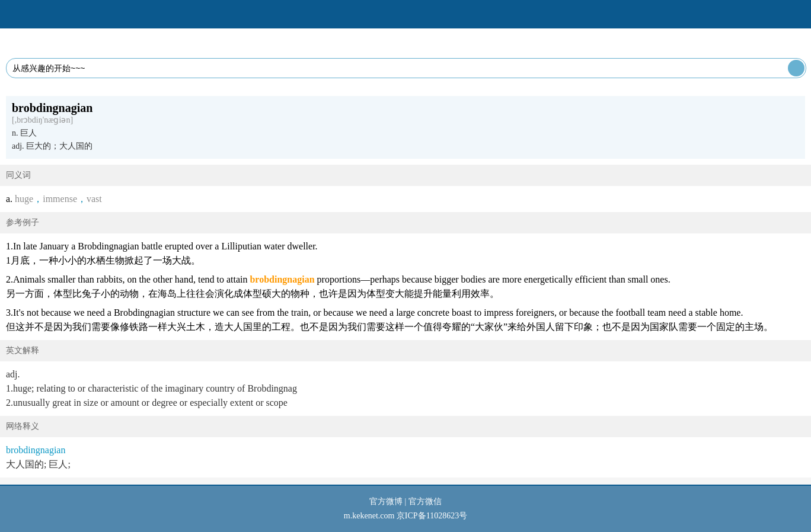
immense (60, 199)
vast (94, 199)
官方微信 (425, 501)
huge (24, 199)
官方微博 (386, 501)
